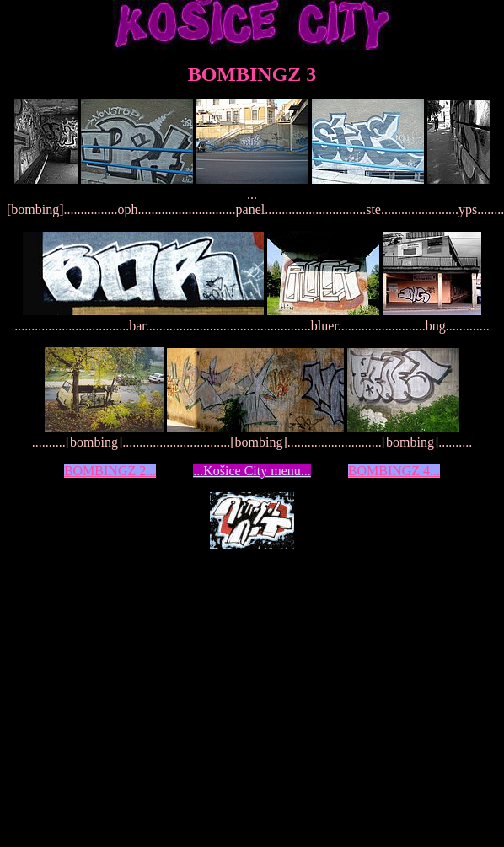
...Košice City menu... (252, 471)
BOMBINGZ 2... (110, 471)
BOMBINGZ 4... (394, 471)
